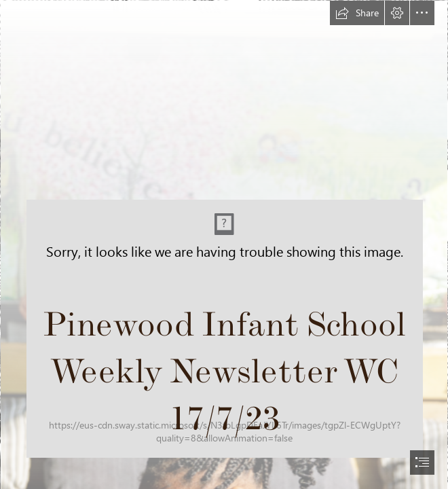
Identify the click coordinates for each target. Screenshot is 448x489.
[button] (357, 13)
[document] (224, 244)
